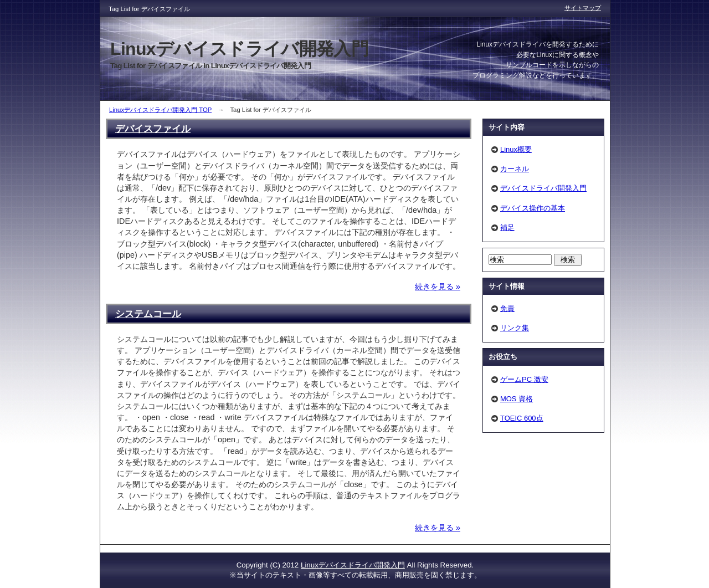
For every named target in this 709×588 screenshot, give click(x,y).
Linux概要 (516, 149)
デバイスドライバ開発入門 (543, 188)
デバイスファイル (153, 129)
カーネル (515, 169)
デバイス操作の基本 (533, 208)
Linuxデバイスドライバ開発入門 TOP (160, 110)
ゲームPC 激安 (524, 379)
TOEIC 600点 (522, 418)
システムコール (148, 314)
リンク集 (515, 328)
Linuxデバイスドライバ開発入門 (353, 565)
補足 (507, 227)
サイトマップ (583, 8)
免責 (507, 308)
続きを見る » (438, 287)
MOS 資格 (517, 399)
